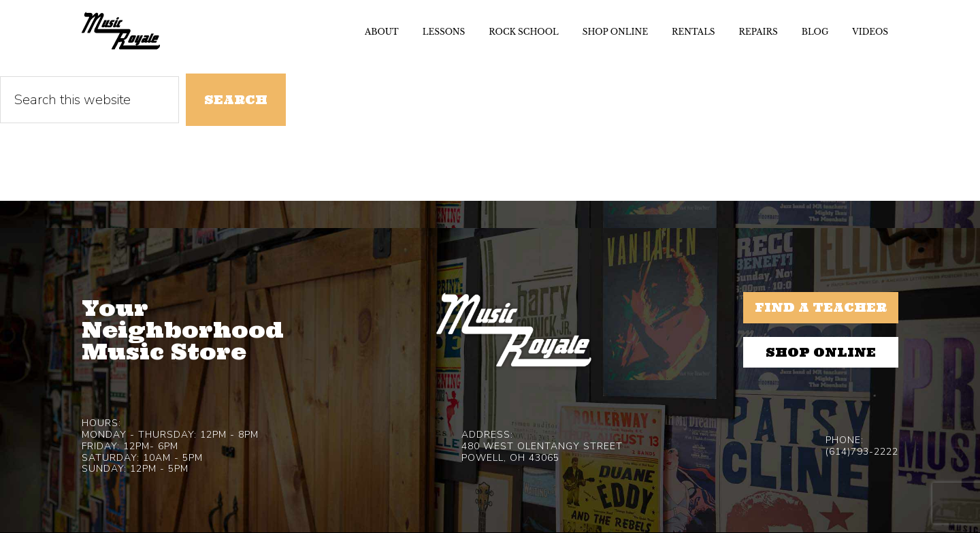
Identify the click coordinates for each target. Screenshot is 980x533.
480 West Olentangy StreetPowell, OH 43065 (542, 452)
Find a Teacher (821, 307)
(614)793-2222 (862, 452)
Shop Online (821, 352)
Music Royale (121, 31)
